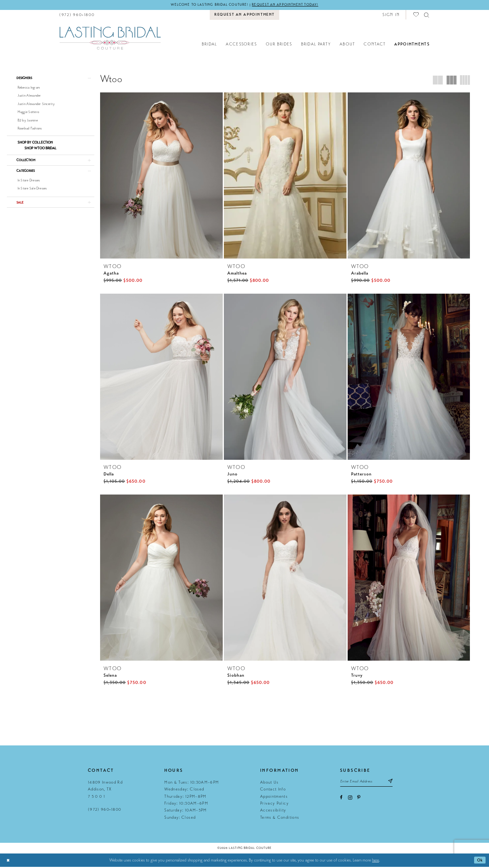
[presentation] (161, 176)
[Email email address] (369, 783)
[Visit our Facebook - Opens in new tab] (341, 800)
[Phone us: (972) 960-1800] (77, 15)
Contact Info (273, 791)
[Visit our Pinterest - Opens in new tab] (359, 800)
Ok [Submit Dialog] (480, 862)
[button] (391, 15)
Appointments (274, 798)
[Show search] (427, 15)
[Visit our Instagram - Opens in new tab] (350, 800)
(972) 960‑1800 (104, 811)
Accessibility (273, 812)
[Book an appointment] (245, 15)
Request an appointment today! (289, 5)
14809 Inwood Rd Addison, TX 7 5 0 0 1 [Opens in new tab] (105, 791)
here (376, 862)
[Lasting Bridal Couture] (110, 38)
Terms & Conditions (280, 819)
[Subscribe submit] (396, 783)
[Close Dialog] (9, 862)
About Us (270, 784)
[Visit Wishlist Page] (416, 15)
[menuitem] (77, 15)
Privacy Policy (274, 805)
